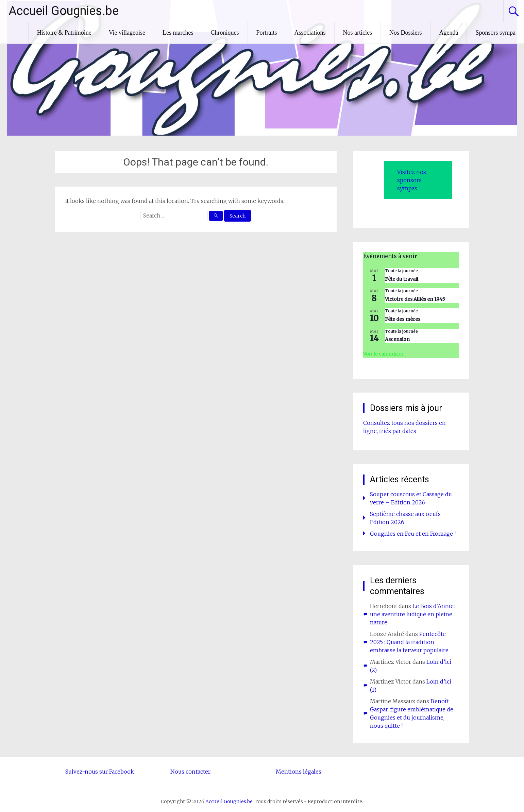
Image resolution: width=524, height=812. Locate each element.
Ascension (397, 339)
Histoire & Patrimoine (64, 33)
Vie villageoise (127, 33)
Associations (310, 33)
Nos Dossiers (406, 33)
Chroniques (225, 33)
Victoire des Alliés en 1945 (415, 299)
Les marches (178, 33)
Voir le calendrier (383, 354)
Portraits (267, 33)
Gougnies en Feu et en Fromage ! (413, 534)
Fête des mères (403, 319)
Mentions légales (299, 772)
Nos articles (358, 33)
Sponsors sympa (495, 33)
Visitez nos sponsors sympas (412, 180)
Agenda (449, 33)
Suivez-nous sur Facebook (100, 772)
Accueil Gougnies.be (64, 11)
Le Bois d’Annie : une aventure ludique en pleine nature (413, 614)
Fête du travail (402, 279)
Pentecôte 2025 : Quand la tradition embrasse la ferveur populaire (409, 642)
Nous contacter (190, 772)
